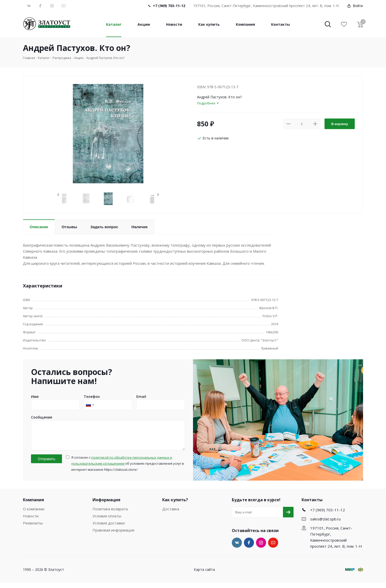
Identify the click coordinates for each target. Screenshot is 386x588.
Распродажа (62, 58)
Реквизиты (33, 528)
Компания (245, 24)
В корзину (340, 124)
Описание (39, 227)
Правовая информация (113, 535)
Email (141, 396)
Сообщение (42, 417)
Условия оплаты (107, 521)
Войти (355, 6)
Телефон (92, 396)
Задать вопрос (104, 227)
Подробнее (206, 103)
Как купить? (175, 505)
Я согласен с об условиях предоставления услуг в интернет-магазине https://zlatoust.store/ (128, 469)
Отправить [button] (46, 464)
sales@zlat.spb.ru (325, 524)
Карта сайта (204, 575)
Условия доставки (109, 528)
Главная (29, 58)
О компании (34, 514)
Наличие (140, 227)
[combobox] (90, 405)
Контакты (281, 24)
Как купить (209, 24)
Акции (144, 24)
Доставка (171, 514)
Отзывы (69, 227)
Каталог (114, 24)
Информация (106, 505)
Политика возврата (110, 514)
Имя (35, 396)
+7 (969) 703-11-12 (169, 6)
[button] (328, 25)
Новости (174, 24)
